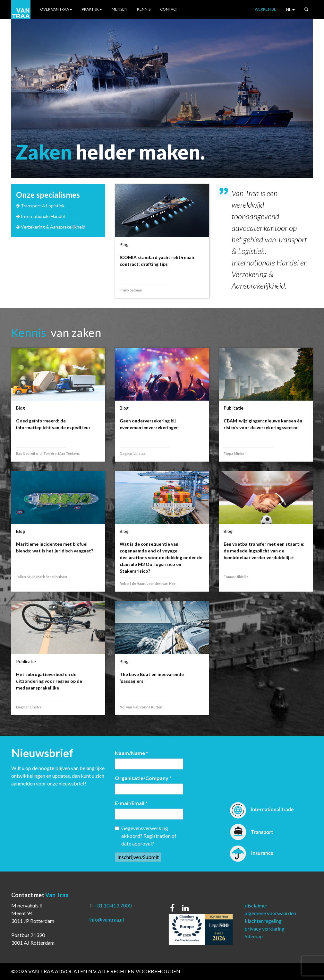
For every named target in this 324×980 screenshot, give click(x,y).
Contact (169, 9)
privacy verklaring (265, 928)
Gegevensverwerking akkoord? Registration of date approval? (146, 836)
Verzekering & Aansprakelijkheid (53, 227)
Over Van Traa (56, 9)
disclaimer (256, 905)
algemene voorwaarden (270, 913)
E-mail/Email (131, 803)
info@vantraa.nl (107, 919)
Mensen (119, 9)
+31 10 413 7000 (113, 905)
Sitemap (254, 936)
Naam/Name (132, 753)
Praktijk (92, 9)
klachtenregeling (263, 921)
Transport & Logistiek (43, 206)
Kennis (144, 9)
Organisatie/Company (143, 778)
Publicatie (234, 408)
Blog (124, 244)
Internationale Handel (43, 216)
